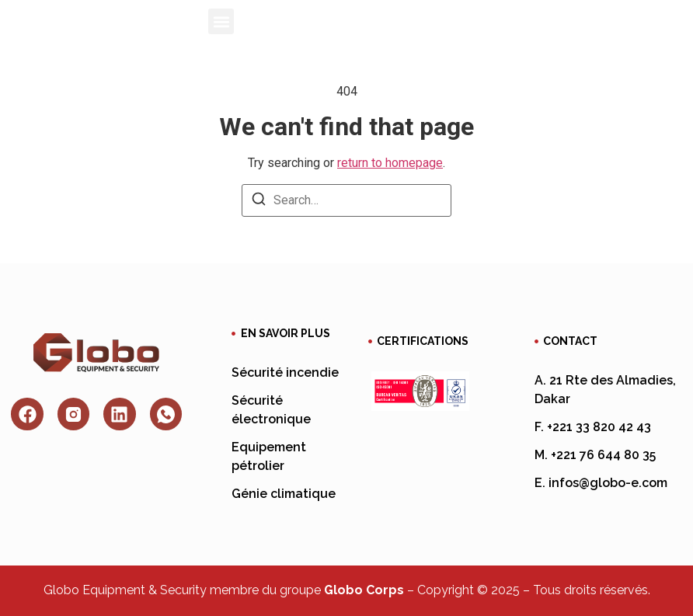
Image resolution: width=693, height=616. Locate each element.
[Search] (259, 202)
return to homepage (390, 163)
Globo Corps (364, 590)
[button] (221, 21)
